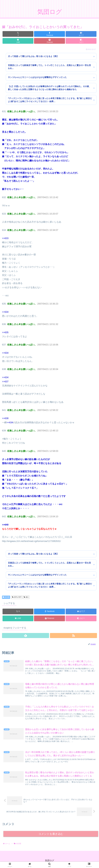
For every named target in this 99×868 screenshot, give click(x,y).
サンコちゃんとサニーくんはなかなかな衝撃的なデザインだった (37, 77)
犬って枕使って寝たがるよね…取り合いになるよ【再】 (33, 56)
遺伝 (26, 597)
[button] (81, 41)
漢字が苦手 (17, 597)
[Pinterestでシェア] (49, 41)
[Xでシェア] (18, 34)
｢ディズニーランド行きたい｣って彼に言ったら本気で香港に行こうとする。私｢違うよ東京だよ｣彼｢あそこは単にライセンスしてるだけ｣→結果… (50, 100)
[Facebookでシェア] (49, 34)
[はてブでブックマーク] (81, 34)
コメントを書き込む (51, 834)
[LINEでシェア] (18, 41)
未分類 (6, 597)
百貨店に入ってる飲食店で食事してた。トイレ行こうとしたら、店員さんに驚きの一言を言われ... (49, 67)
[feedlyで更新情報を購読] (26, 636)
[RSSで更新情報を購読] (73, 636)
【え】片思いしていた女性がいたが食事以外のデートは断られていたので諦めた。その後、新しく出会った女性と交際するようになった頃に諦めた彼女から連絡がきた (49, 88)
